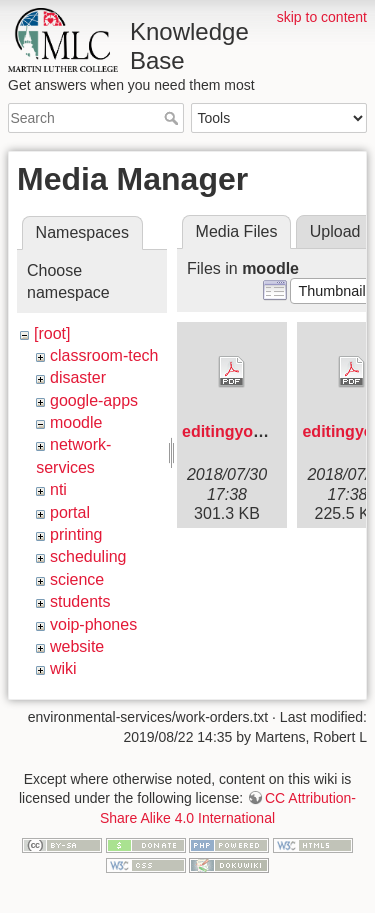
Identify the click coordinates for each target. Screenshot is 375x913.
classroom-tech (104, 355)
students (80, 601)
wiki (63, 668)
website (77, 646)
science (77, 579)
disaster (78, 377)
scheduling (88, 556)
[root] (52, 333)
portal (70, 512)
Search (173, 118)
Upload (335, 231)
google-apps (94, 400)
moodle (76, 422)
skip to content (322, 17)
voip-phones (93, 624)
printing (76, 534)
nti (58, 489)
